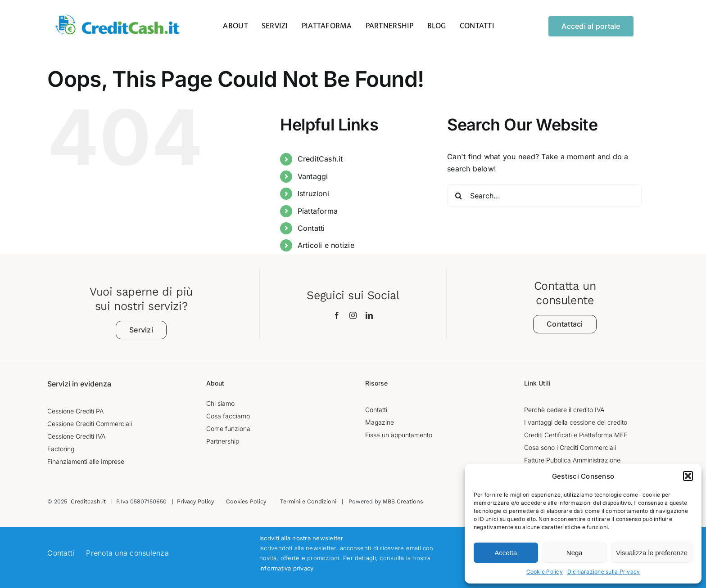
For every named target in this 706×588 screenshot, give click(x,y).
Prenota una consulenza (127, 553)
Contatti (311, 228)
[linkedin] (369, 315)
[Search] (458, 196)
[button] (688, 476)
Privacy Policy (195, 501)
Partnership (223, 441)
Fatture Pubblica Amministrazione (572, 460)
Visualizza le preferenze (652, 553)
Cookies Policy (246, 501)
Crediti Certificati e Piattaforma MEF (576, 435)
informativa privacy (287, 568)
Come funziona (228, 429)
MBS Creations (403, 501)
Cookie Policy (545, 572)
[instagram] (353, 315)
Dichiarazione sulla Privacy (604, 572)
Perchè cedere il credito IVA (564, 410)
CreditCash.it (320, 159)
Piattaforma (318, 211)
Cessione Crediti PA (75, 411)
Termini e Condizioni (308, 501)
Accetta (506, 553)
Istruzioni (313, 193)
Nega (575, 553)
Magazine (380, 422)
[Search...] (544, 196)
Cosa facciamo (228, 416)
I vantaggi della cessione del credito (576, 422)
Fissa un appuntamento (399, 435)
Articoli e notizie (326, 245)
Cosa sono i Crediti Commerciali (570, 447)
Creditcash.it (88, 501)
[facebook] (337, 315)
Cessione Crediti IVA (76, 436)
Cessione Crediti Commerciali (90, 424)
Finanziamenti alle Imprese (86, 461)
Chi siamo (220, 403)
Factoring (61, 449)
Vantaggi (313, 176)
